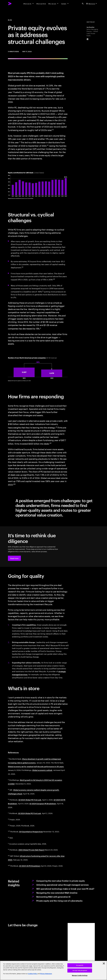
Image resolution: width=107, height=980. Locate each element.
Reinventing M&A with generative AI (53, 897)
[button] (14, 558)
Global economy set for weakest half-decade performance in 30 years (36, 766)
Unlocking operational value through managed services (63, 885)
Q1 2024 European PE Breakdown (43, 803)
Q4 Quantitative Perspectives (31, 831)
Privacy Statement (46, 974)
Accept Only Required (80, 970)
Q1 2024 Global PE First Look (30, 800)
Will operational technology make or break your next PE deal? (65, 889)
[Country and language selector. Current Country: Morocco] (92, 4)
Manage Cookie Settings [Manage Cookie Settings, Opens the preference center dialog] (80, 975)
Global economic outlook (42, 770)
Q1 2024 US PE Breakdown (30, 866)
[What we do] (29, 4)
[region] (53, 970)
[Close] (104, 963)
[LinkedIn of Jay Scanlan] (88, 39)
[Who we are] (53, 4)
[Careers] (65, 4)
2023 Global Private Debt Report (31, 850)
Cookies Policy (33, 974)
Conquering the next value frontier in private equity (61, 881)
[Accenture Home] (10, 4)
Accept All (80, 965)
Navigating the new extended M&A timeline (57, 893)
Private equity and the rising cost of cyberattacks (59, 901)
